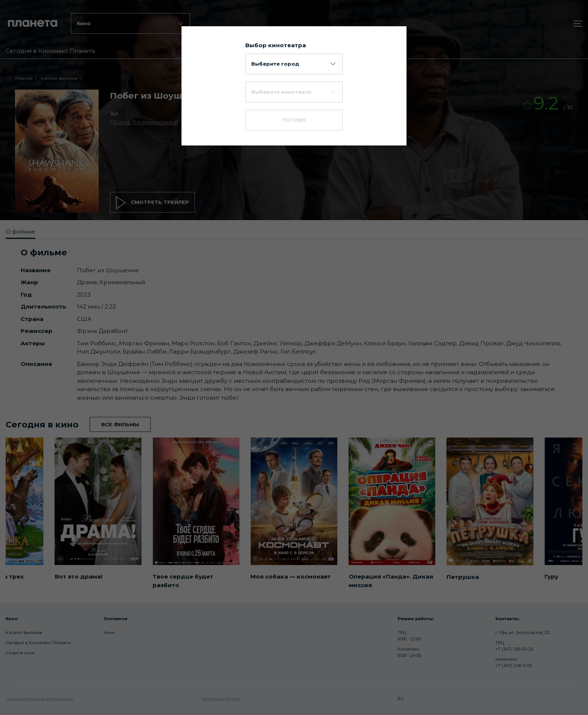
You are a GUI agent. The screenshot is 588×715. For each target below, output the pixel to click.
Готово (294, 120)
